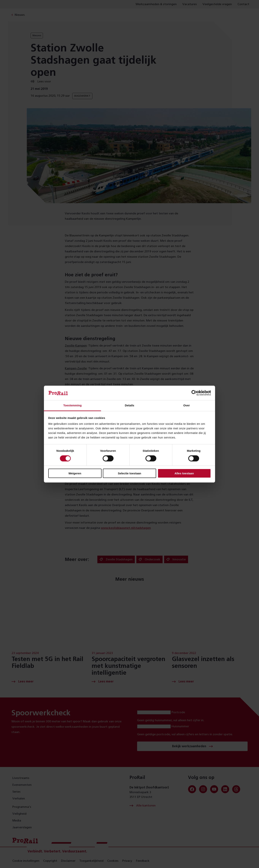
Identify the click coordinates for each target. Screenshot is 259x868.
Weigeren (75, 473)
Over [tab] (187, 405)
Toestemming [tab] (72, 405)
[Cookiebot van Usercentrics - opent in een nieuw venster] (194, 393)
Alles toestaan (184, 473)
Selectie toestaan (130, 473)
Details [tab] (129, 405)
